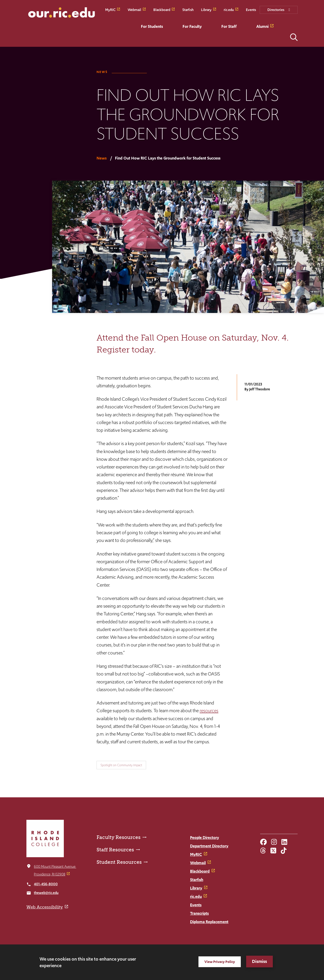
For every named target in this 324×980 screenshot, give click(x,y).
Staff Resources (115, 850)
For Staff (229, 26)
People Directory (205, 838)
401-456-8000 (46, 884)
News (102, 72)
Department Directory (209, 846)
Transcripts (199, 913)
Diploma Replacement (209, 922)
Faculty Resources (119, 837)
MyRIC (110, 10)
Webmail (134, 10)
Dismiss (259, 961)
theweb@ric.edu (46, 893)
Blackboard (162, 10)
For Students (152, 26)
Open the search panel (294, 37)
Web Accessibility (45, 907)
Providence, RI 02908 (50, 874)
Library (206, 10)
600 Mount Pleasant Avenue (55, 866)
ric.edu (229, 10)
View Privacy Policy (220, 962)
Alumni (262, 26)
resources (209, 711)
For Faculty (192, 26)
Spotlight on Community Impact (121, 765)
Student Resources (119, 862)
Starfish (188, 10)
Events (251, 10)
